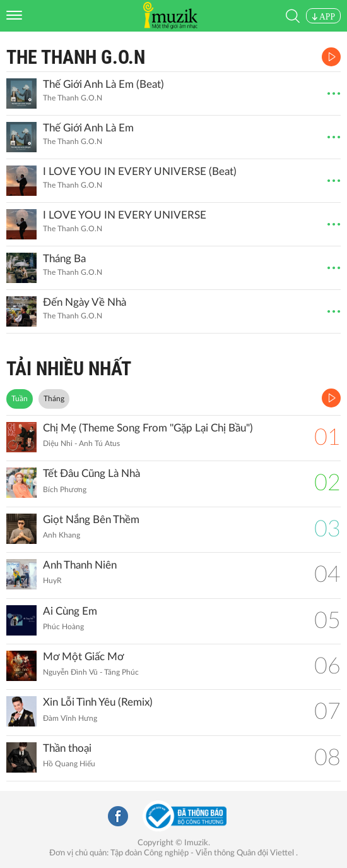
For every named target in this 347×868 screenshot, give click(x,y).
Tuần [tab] (20, 399)
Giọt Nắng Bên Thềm (91, 520)
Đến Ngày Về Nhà (85, 302)
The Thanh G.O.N (76, 57)
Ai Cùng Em (70, 611)
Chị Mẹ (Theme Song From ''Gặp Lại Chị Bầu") (148, 428)
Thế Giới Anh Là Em (88, 128)
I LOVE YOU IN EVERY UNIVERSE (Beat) (140, 172)
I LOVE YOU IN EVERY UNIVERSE (125, 215)
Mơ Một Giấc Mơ (83, 657)
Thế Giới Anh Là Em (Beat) (103, 84)
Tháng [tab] (54, 399)
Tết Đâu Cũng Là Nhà (91, 473)
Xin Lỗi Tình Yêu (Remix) (98, 702)
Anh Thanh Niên (80, 565)
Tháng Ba (64, 259)
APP (323, 17)
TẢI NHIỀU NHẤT (69, 369)
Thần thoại (67, 748)
